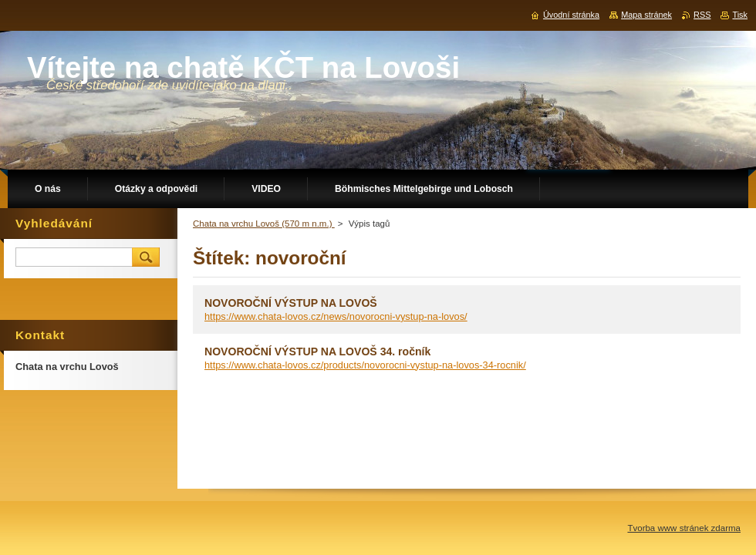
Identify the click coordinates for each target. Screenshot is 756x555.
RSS (702, 15)
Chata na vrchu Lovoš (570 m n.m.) (264, 224)
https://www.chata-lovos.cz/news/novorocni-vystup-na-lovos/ (336, 316)
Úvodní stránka (571, 15)
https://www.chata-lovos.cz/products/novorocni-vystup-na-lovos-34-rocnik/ (365, 365)
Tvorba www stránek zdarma (684, 528)
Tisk (740, 15)
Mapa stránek (646, 15)
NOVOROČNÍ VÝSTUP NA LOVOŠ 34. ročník (317, 351)
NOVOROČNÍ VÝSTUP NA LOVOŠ (291, 303)
